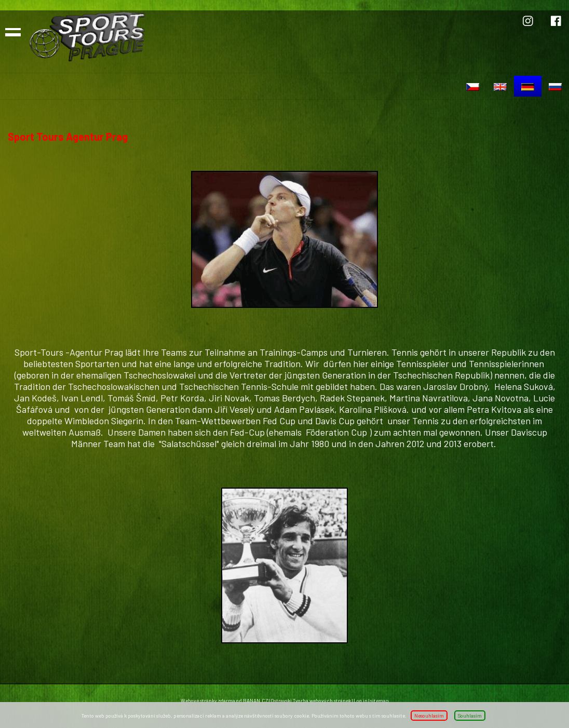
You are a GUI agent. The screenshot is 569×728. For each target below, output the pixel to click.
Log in (361, 700)
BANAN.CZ (255, 700)
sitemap (380, 700)
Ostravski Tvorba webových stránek (311, 700)
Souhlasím (470, 716)
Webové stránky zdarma (208, 700)
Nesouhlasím (429, 716)
